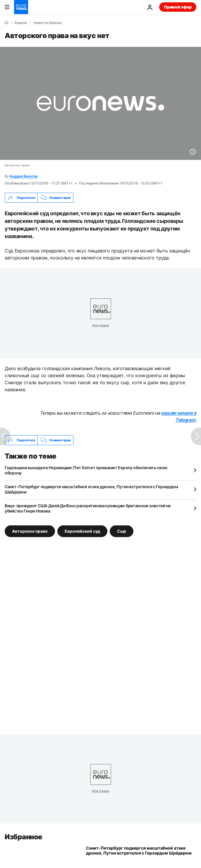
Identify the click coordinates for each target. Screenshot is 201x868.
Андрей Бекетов (24, 176)
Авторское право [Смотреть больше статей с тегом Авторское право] (30, 531)
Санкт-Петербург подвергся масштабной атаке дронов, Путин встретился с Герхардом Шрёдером (91, 489)
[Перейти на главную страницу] (21, 7)
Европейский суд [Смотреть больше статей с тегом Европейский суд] (82, 531)
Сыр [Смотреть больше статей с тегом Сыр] (122, 531)
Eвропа (21, 23)
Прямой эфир (178, 7)
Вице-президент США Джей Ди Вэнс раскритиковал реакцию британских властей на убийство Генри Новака (88, 508)
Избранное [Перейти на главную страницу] (24, 837)
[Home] (6, 23)
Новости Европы (48, 23)
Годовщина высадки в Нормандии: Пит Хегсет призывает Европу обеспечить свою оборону (86, 470)
